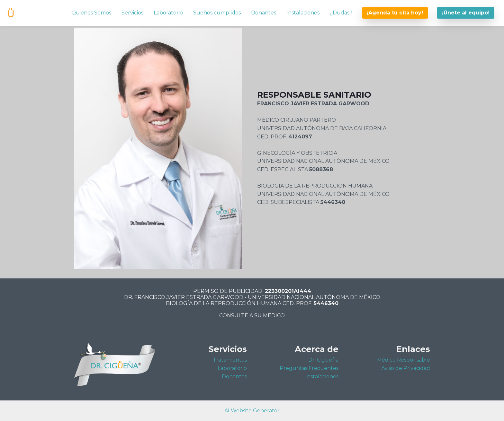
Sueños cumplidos (217, 13)
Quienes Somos (91, 13)
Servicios (132, 13)
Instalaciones (303, 13)
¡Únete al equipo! (466, 13)
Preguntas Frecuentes (309, 368)
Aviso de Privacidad (406, 368)
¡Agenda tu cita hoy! (395, 13)
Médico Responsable (404, 360)
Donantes (264, 13)
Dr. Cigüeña (323, 360)
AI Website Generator (252, 411)
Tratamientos (230, 360)
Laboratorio (168, 13)
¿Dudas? (341, 13)
